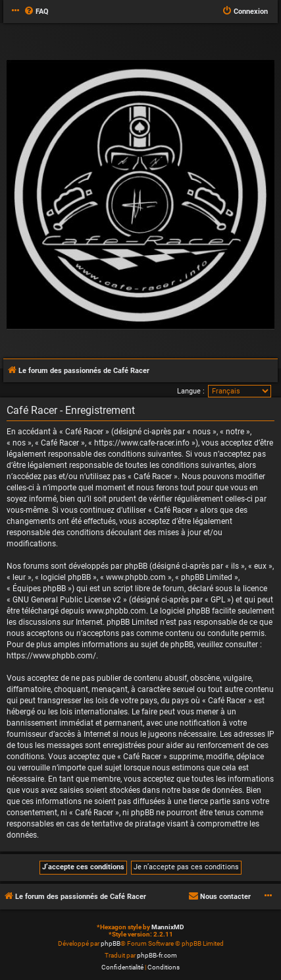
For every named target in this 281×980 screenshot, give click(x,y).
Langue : (191, 391)
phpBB (111, 943)
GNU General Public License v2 (67, 600)
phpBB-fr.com (157, 955)
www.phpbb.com (116, 611)
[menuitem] (36, 12)
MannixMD (168, 927)
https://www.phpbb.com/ (51, 656)
